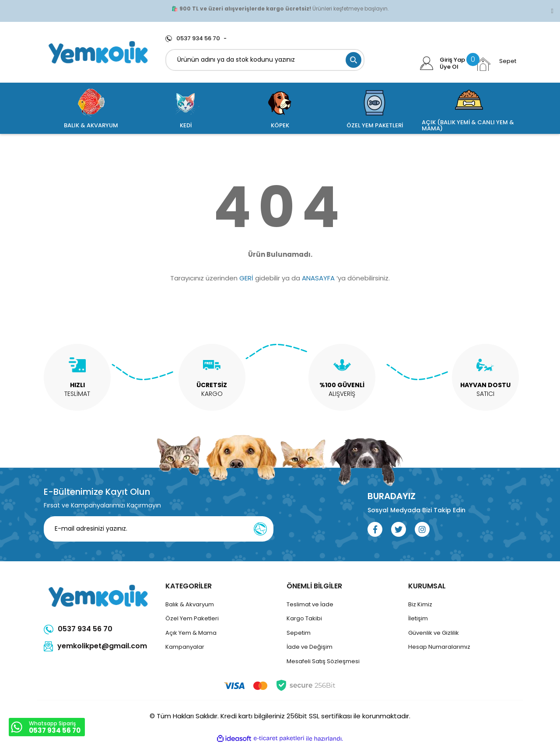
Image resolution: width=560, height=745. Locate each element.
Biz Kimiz (420, 604)
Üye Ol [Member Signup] (449, 67)
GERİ (246, 278)
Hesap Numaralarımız (439, 647)
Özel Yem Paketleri (192, 618)
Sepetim (299, 633)
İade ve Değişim (310, 647)
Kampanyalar (185, 647)
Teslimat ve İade (310, 604)
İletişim (418, 618)
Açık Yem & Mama (191, 633)
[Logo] (98, 52)
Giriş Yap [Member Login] (452, 60)
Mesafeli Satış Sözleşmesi (323, 661)
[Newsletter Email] (159, 529)
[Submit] (260, 529)
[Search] (265, 60)
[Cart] (496, 64)
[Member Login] (427, 63)
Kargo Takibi (304, 618)
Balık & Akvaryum (190, 604)
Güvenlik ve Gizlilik (434, 633)
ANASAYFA (318, 278)
